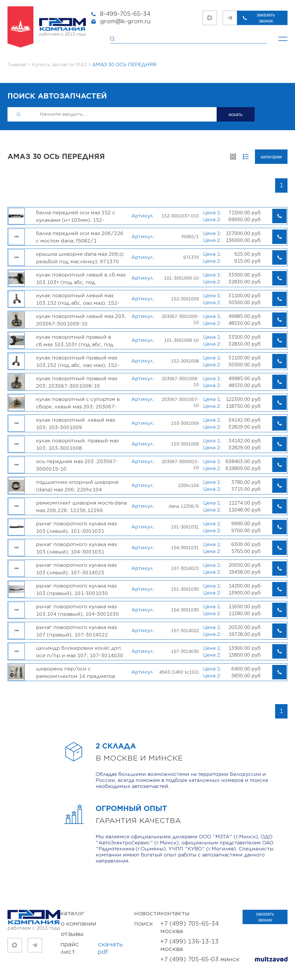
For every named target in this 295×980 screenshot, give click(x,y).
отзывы (72, 934)
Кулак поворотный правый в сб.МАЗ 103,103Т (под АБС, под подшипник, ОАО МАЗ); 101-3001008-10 (75, 341)
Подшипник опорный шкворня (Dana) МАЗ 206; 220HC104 (77, 486)
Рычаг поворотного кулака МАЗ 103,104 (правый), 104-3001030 (77, 610)
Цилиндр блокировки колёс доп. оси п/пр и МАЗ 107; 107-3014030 (80, 652)
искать (236, 114)
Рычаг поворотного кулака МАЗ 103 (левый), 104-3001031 (76, 548)
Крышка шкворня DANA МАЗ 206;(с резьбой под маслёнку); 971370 (80, 258)
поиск (144, 924)
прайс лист (98, 948)
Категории (271, 157)
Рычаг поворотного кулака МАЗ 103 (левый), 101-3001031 (76, 527)
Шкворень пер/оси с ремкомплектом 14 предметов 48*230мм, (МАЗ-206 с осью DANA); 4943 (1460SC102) (80, 672)
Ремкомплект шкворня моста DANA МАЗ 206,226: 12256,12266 (81, 507)
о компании (78, 924)
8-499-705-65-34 (125, 14)
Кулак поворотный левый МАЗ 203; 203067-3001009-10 (81, 320)
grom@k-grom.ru (125, 21)
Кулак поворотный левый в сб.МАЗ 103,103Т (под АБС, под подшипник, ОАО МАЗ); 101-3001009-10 (81, 278)
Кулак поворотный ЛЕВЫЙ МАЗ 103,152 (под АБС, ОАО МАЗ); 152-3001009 (78, 299)
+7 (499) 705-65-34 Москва (190, 927)
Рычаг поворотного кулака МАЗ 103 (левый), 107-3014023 (76, 569)
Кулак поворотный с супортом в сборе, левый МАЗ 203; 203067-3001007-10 (78, 403)
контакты (175, 913)
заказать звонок (266, 18)
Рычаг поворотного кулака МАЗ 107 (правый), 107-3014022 (76, 631)
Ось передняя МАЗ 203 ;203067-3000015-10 (77, 465)
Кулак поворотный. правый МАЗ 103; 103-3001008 (77, 444)
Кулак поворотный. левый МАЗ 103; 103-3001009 (75, 424)
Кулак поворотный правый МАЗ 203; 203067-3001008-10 (77, 382)
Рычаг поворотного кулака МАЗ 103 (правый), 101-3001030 (76, 589)
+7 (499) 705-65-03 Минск (200, 959)
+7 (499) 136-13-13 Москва (190, 945)
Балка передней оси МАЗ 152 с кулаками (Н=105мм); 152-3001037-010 (76, 216)
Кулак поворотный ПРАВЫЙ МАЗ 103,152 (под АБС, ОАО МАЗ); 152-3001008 (78, 361)
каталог (72, 913)
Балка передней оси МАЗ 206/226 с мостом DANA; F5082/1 (80, 237)
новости (147, 913)
